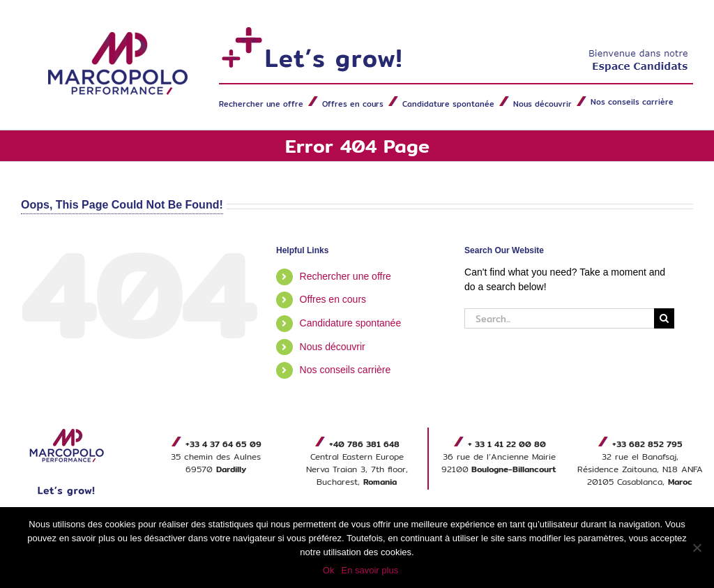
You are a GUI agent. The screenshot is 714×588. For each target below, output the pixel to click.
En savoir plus (370, 570)
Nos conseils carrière (345, 370)
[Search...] (559, 318)
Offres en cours (333, 299)
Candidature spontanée (351, 323)
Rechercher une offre (345, 276)
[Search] (664, 318)
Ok (329, 570)
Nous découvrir (333, 347)
